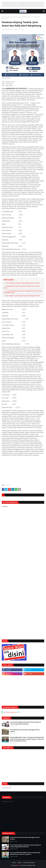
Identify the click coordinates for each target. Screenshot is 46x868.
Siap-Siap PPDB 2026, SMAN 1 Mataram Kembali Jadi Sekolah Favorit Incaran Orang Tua (25, 853)
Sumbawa (10, 17)
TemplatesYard (25, 865)
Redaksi (19, 863)
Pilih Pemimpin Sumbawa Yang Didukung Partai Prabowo (23, 283)
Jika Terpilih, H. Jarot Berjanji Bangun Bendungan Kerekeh (23, 296)
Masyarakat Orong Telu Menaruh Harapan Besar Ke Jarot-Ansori (22, 287)
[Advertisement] (23, 470)
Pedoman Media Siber (29, 863)
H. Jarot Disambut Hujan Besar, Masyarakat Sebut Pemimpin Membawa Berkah (23, 292)
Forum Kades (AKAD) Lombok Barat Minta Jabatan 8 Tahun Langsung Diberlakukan (25, 723)
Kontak (14, 863)
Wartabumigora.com (8, 29)
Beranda (4, 17)
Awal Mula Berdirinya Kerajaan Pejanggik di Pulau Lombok (25, 731)
